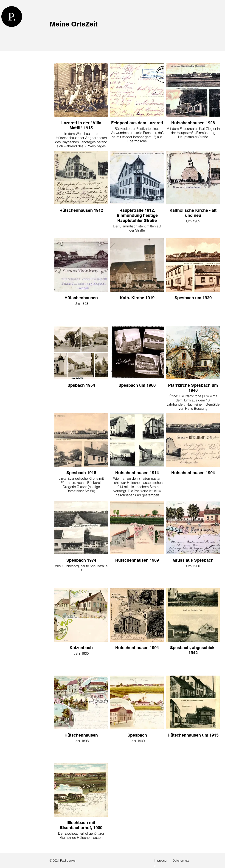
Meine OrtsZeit (74, 24)
